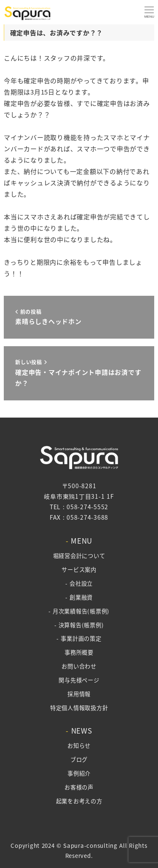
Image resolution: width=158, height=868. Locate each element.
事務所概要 (79, 652)
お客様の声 (79, 787)
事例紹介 (79, 773)
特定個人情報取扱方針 (79, 708)
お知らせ (79, 746)
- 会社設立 (79, 583)
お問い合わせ (79, 666)
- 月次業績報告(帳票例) (79, 611)
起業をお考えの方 (79, 801)
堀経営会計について (79, 556)
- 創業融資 (79, 597)
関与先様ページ (79, 680)
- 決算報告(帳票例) (79, 625)
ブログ (79, 759)
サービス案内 (79, 569)
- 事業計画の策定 (79, 638)
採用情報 (79, 694)
